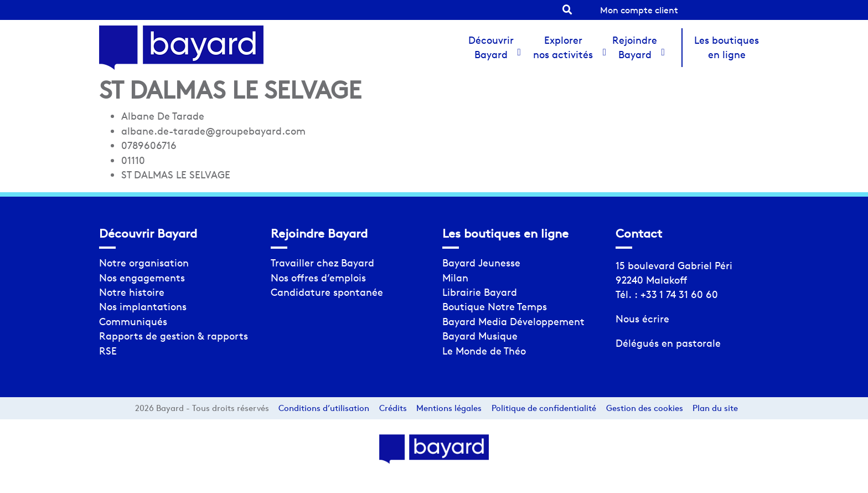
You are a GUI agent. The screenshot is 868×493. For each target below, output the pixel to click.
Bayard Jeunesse (481, 263)
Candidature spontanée (327, 292)
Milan (455, 278)
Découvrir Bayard (491, 47)
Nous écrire (642, 319)
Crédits (393, 408)
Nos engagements (142, 278)
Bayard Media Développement (513, 322)
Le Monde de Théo (484, 351)
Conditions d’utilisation (324, 408)
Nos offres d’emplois (318, 278)
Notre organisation (144, 263)
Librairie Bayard (480, 292)
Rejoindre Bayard (635, 47)
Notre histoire (132, 292)
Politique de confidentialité (544, 408)
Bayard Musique (480, 336)
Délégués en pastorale (668, 343)
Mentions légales (449, 408)
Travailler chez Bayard (322, 263)
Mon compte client (639, 10)
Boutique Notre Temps (495, 307)
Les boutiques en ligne (727, 47)
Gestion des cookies (645, 408)
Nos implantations (143, 307)
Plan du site (715, 408)
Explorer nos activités (563, 47)
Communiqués (133, 322)
